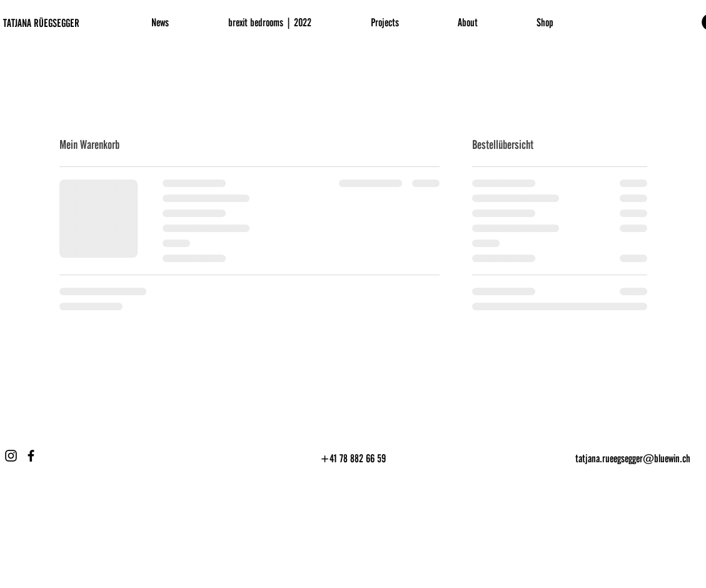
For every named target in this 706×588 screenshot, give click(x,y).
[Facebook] (31, 456)
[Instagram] (11, 456)
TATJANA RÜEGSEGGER (41, 23)
